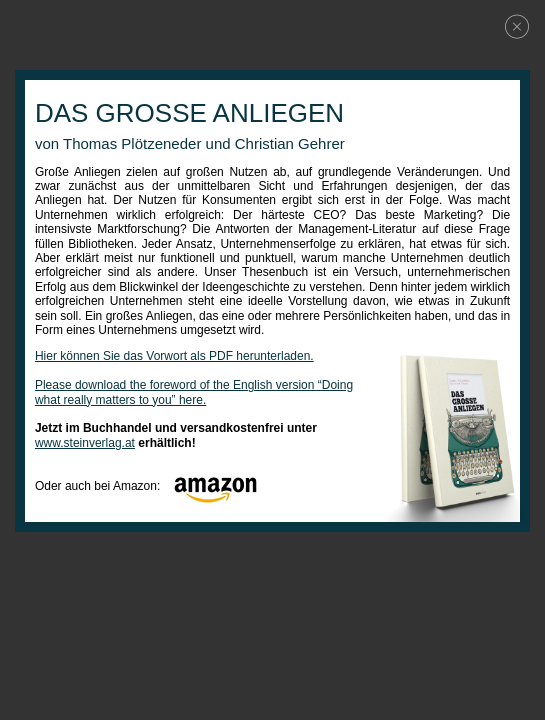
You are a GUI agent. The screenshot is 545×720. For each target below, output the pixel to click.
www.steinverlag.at (85, 443)
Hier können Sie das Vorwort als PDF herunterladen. (174, 356)
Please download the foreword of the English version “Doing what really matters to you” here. (194, 392)
